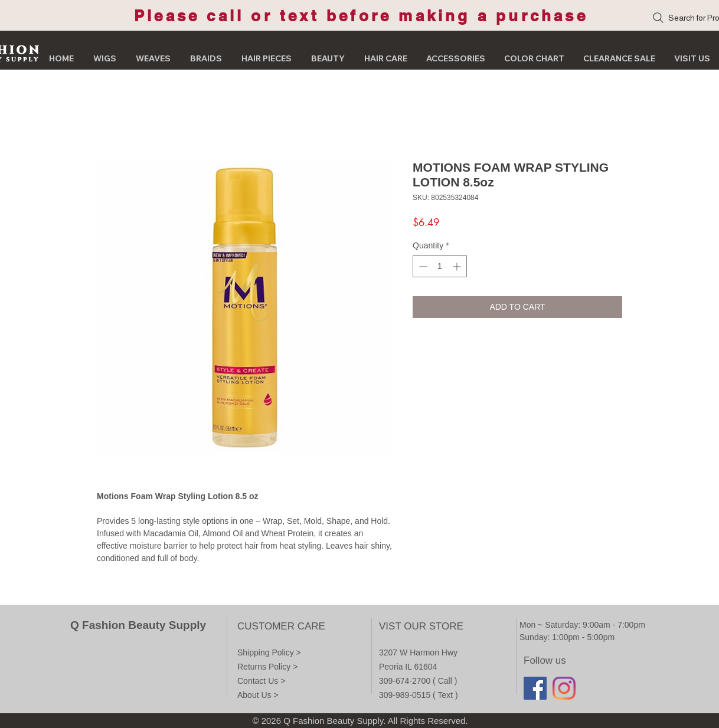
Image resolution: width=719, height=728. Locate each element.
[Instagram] (564, 688)
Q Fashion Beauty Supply (138, 625)
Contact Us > (261, 681)
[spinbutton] (440, 266)
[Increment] (458, 266)
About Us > (258, 695)
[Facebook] (535, 688)
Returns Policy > (267, 667)
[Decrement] (422, 266)
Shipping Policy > (269, 652)
